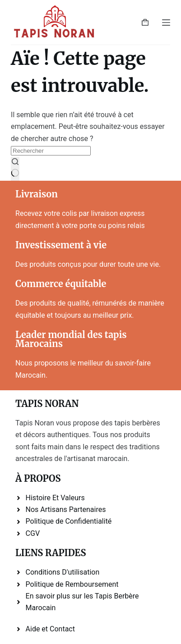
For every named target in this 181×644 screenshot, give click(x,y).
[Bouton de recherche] (15, 169)
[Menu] (166, 23)
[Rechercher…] (51, 151)
